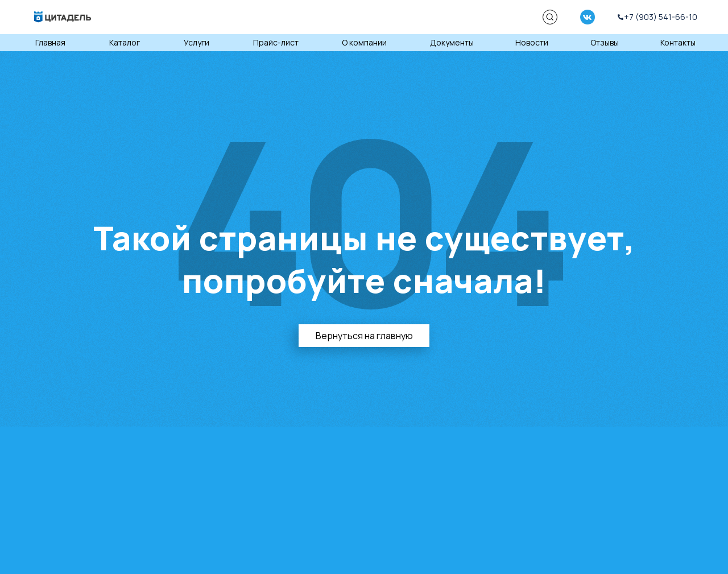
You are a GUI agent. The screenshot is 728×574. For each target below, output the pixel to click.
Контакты (678, 42)
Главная (50, 42)
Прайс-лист (276, 42)
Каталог (125, 42)
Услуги (197, 42)
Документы (452, 42)
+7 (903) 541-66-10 (661, 17)
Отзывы (605, 42)
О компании (364, 42)
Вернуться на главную (364, 336)
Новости (532, 42)
